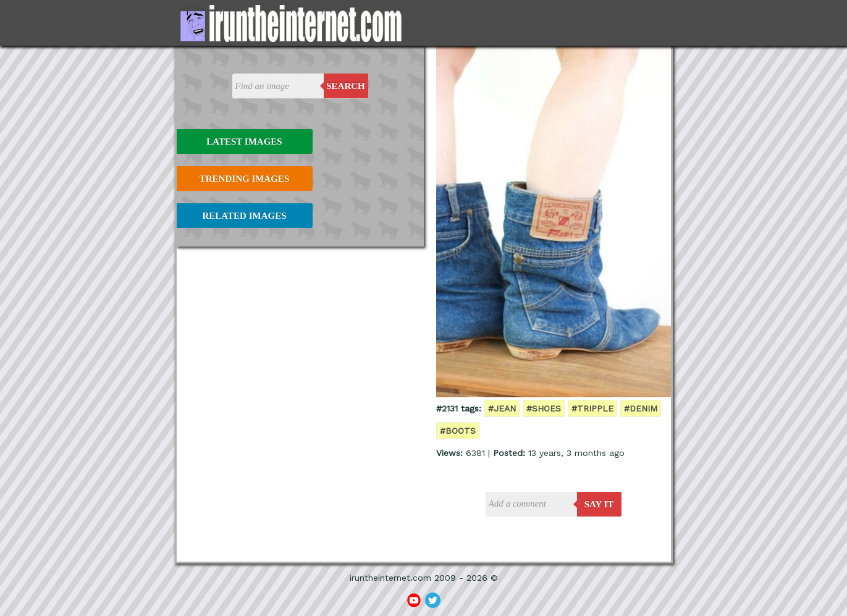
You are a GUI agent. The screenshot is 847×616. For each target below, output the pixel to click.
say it (599, 504)
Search (346, 86)
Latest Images (244, 141)
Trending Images (244, 179)
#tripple (592, 408)
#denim (641, 408)
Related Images (245, 216)
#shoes (544, 408)
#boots (458, 431)
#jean (502, 408)
